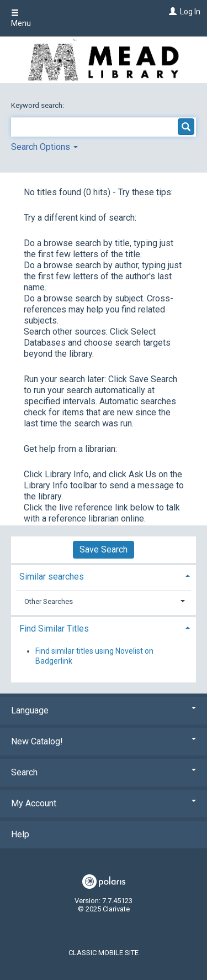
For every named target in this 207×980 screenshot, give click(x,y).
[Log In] (171, 12)
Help (20, 834)
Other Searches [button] (49, 601)
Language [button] (104, 710)
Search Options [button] (44, 147)
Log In (190, 12)
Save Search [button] (104, 549)
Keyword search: (38, 105)
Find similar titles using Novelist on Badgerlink (94, 656)
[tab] (104, 575)
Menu (21, 18)
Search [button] (104, 772)
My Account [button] (104, 803)
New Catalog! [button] (104, 741)
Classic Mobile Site (104, 953)
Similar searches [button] (52, 577)
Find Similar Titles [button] (54, 629)
